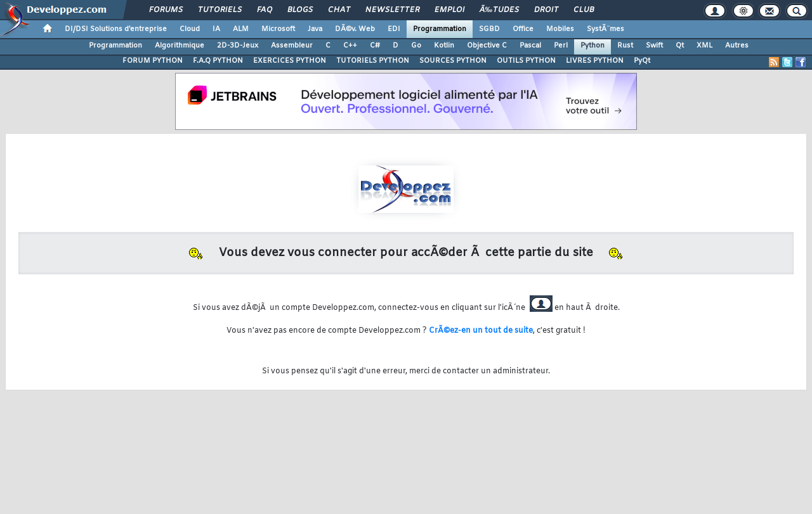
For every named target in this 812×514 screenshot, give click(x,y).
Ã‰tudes (499, 10)
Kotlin (444, 46)
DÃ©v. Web (355, 29)
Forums (166, 10)
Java (315, 29)
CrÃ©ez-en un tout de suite (481, 331)
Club (584, 10)
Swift (654, 46)
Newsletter (392, 10)
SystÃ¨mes (606, 29)
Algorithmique (180, 46)
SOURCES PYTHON (453, 61)
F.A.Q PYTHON (218, 61)
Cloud (190, 29)
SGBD (489, 29)
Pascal (530, 46)
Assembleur (292, 46)
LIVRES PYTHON (595, 61)
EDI (394, 29)
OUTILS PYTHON (526, 61)
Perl (561, 46)
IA (216, 29)
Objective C (487, 46)
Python (593, 46)
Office (523, 29)
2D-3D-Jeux (238, 46)
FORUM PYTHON (153, 61)
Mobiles (560, 29)
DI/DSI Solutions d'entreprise (116, 29)
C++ (350, 46)
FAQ (265, 10)
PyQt (642, 61)
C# (375, 46)
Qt (680, 46)
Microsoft (278, 29)
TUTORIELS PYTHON (373, 61)
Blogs (300, 10)
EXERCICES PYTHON (290, 61)
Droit (546, 10)
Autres (737, 46)
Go (416, 46)
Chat (339, 10)
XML (704, 46)
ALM (241, 29)
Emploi (449, 10)
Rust (625, 46)
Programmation (440, 29)
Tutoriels (220, 10)
